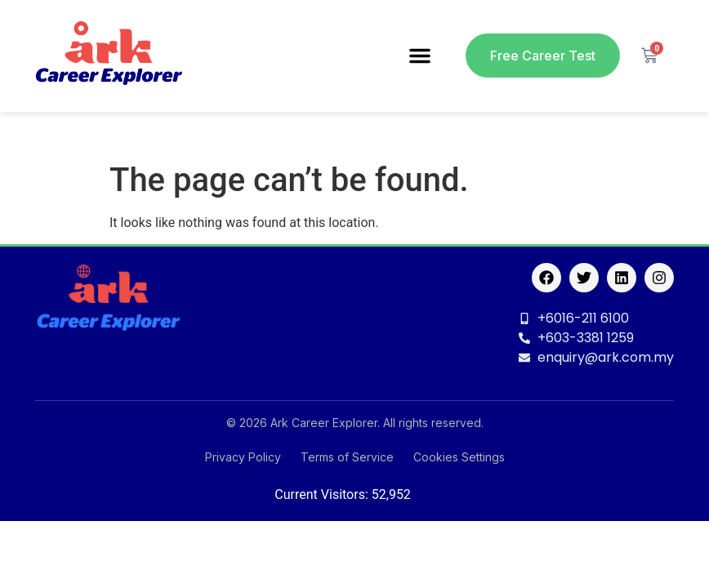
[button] (420, 56)
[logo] (109, 56)
